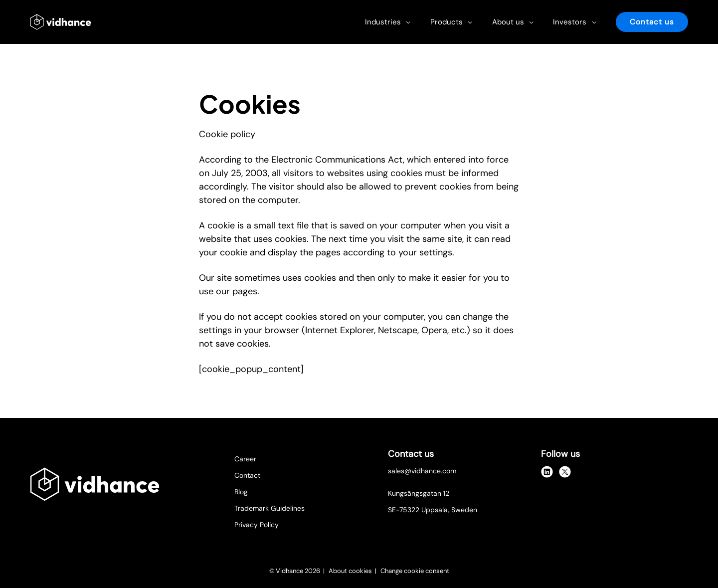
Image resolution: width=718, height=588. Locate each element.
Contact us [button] (652, 22)
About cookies (351, 571)
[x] (565, 472)
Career (245, 459)
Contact (247, 475)
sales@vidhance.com (422, 471)
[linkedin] (547, 472)
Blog (241, 492)
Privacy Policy (257, 525)
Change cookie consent (415, 571)
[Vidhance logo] (61, 22)
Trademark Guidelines (269, 508)
